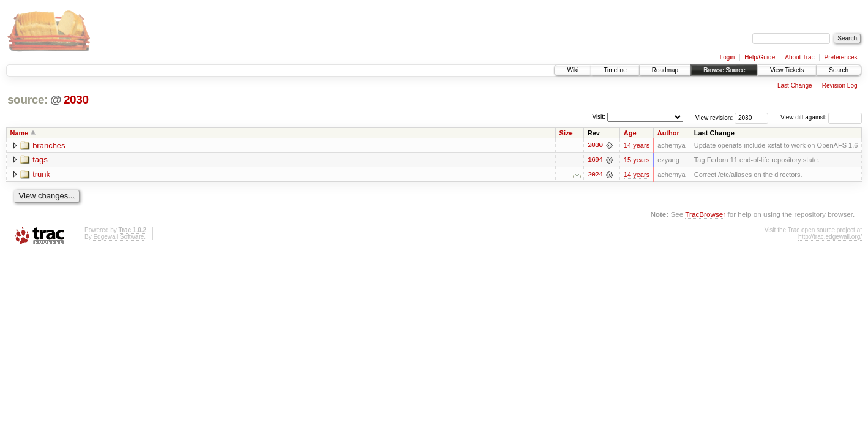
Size (566, 133)
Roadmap (665, 70)
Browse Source (724, 70)
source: (28, 100)
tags (40, 160)
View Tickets (787, 70)
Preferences (841, 57)
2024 (595, 175)
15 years (637, 160)
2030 (76, 100)
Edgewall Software (118, 237)
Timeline (615, 70)
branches (49, 145)
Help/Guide (760, 57)
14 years (637, 145)
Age (630, 133)
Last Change (795, 85)
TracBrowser (705, 214)
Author (668, 133)
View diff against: (821, 117)
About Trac (799, 57)
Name (20, 133)
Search (839, 70)
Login (727, 57)
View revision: (714, 117)
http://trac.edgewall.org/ (830, 237)
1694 (595, 160)
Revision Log (840, 85)
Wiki (573, 70)
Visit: (599, 117)
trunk (41, 175)
